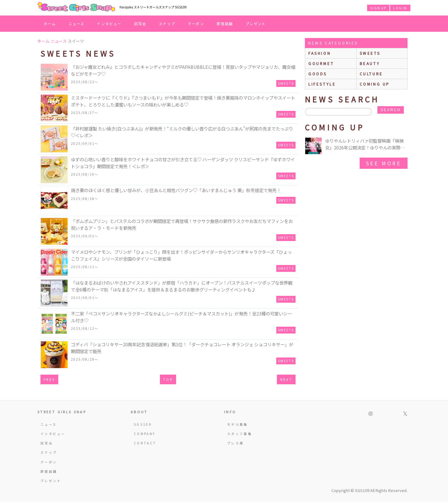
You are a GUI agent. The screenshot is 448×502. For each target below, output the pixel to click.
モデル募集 (238, 424)
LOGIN (400, 8)
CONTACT (145, 443)
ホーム (50, 24)
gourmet (321, 63)
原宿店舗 (225, 24)
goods (318, 74)
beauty (370, 63)
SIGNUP (378, 8)
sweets (370, 53)
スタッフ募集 (240, 434)
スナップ (167, 24)
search (390, 110)
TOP (168, 379)
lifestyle (322, 84)
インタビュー (109, 24)
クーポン (196, 24)
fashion (320, 53)
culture (371, 74)
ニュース (77, 24)
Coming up (375, 84)
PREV (49, 379)
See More (384, 163)
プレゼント (256, 24)
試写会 (140, 24)
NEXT (286, 379)
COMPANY (145, 434)
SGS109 (143, 424)
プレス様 (235, 443)
